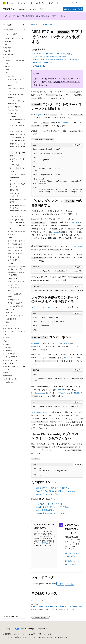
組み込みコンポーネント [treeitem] (18, 227)
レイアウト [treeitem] (10, 309)
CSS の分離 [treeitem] (14, 190)
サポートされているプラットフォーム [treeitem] (17, 81)
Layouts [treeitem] (13, 150)
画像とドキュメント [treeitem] (15, 254)
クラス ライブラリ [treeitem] (16, 217)
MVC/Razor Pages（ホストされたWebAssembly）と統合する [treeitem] (18, 209)
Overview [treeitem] (8, 41)
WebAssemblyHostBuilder (70, 393)
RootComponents (38, 393)
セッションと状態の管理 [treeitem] (15, 306)
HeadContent (63, 122)
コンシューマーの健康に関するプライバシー (18, 637)
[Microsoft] (4, 3)
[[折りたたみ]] (23, 25)
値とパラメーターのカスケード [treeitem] (18, 160)
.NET (39, 25)
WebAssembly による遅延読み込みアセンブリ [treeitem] (17, 268)
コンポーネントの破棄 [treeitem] (18, 174)
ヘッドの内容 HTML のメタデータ (49, 504)
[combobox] (14, 30)
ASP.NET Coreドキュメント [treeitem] (14, 38)
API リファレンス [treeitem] (11, 379)
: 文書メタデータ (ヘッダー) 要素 (52, 507)
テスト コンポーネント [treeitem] (16, 281)
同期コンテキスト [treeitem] (16, 131)
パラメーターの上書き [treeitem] (18, 141)
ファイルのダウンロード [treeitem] (17, 244)
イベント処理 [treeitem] (15, 165)
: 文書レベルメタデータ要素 (50, 513)
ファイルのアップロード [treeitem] (17, 241)
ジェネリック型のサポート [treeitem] (18, 127)
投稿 (39, 634)
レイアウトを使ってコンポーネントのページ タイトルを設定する (56, 60)
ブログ (31, 634)
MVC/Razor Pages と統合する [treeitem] (18, 201)
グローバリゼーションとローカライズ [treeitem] (17, 233)
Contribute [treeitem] (8, 382)
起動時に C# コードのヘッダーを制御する (52, 488)
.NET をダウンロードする (73, 9)
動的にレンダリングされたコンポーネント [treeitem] (18, 195)
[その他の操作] (81, 25)
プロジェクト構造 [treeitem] (14, 107)
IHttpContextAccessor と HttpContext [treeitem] (17, 121)
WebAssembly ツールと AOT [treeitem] (16, 90)
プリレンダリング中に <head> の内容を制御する (51, 57)
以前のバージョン (20, 634)
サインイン (79, 3)
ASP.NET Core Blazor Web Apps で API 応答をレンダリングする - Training (57, 606)
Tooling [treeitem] (11, 85)
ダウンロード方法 (53, 494)
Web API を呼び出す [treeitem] (15, 250)
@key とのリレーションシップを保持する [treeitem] (17, 136)
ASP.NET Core (48, 25)
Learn (33, 25)
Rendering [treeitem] (13, 181)
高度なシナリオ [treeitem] (14, 300)
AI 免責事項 (7, 634)
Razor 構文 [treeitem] (10, 313)
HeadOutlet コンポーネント (43, 62)
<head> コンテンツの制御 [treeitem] (18, 154)
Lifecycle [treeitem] (13, 171)
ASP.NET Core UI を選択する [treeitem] (15, 62)
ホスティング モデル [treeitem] (15, 94)
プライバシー (48, 634)
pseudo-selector (40, 412)
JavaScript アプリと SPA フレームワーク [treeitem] (17, 221)
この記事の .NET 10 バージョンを (67, 82)
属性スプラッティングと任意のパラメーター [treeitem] (18, 145)
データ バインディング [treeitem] (18, 168)
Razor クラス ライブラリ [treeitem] (15, 316)
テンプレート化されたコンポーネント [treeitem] (18, 185)
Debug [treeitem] (10, 263)
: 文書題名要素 (44, 510)
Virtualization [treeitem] (14, 178)
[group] (57, 172)
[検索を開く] (72, 3)
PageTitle (40, 114)
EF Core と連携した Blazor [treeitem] (15, 295)
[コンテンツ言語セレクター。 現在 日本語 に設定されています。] (7, 629)
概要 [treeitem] (6, 45)
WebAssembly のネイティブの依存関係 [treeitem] (17, 274)
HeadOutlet (57, 232)
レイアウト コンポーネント (42, 307)
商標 (49, 637)
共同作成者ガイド (44, 544)
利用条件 (42, 637)
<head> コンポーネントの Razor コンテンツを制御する (53, 54)
